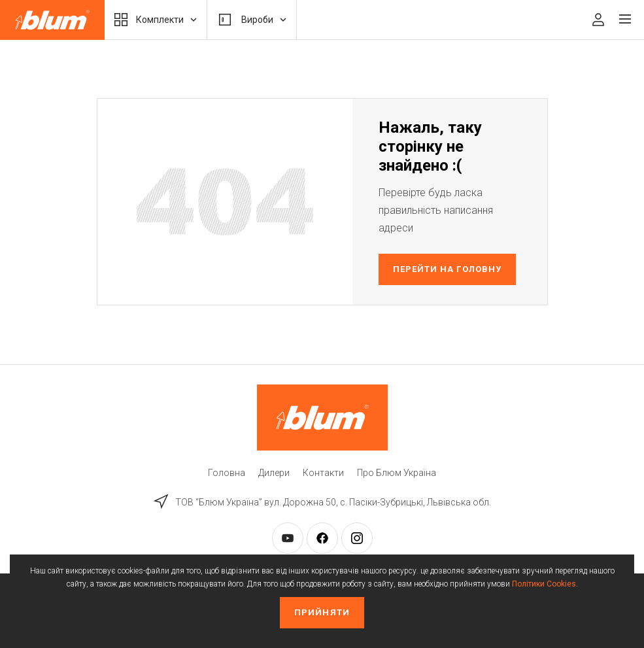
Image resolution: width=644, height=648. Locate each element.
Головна (227, 473)
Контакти (323, 473)
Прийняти (322, 612)
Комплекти (156, 20)
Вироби (252, 20)
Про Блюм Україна (397, 473)
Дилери (274, 473)
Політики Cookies (544, 584)
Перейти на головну (447, 269)
